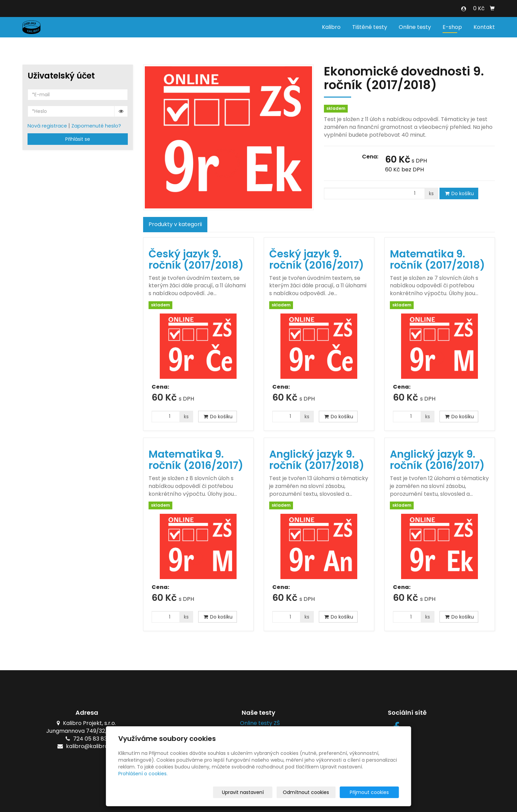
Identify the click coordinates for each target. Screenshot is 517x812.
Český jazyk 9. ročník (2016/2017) (317, 260)
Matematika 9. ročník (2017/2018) (437, 260)
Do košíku (459, 193)
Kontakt (484, 27)
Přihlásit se (78, 139)
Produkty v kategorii (175, 224)
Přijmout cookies (373, 792)
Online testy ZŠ (258, 723)
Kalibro (331, 27)
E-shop (452, 27)
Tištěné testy (370, 27)
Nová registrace (47, 126)
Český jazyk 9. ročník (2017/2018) (196, 260)
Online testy (415, 27)
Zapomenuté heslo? (96, 126)
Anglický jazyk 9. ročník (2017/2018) (317, 460)
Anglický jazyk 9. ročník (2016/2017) (437, 460)
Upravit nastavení (261, 792)
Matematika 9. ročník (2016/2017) (196, 460)
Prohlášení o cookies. (143, 774)
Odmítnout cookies (318, 792)
